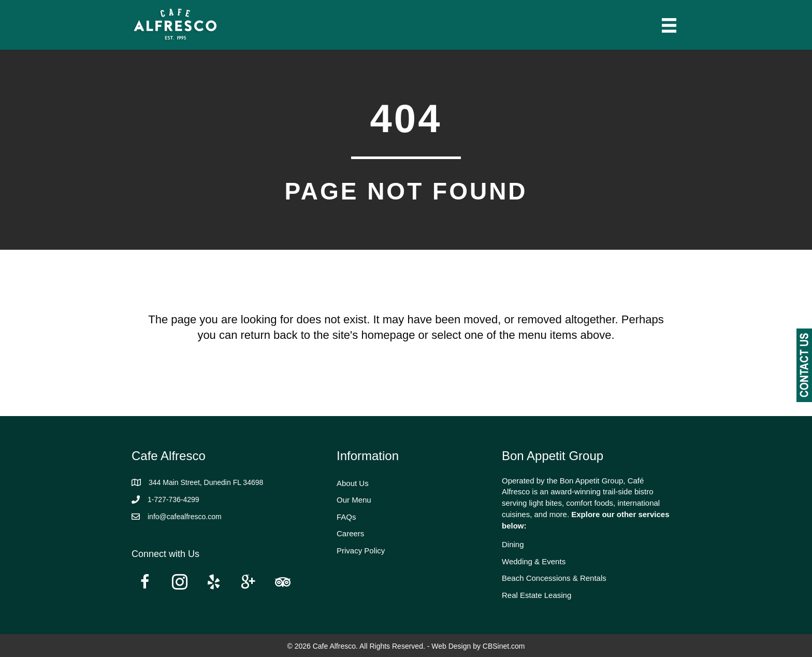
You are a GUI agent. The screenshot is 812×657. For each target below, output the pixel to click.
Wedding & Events (534, 561)
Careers (350, 533)
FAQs (346, 517)
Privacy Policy (361, 551)
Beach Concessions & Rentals (554, 578)
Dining (513, 544)
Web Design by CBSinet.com (478, 646)
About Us (353, 483)
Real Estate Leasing (536, 595)
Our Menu (354, 500)
